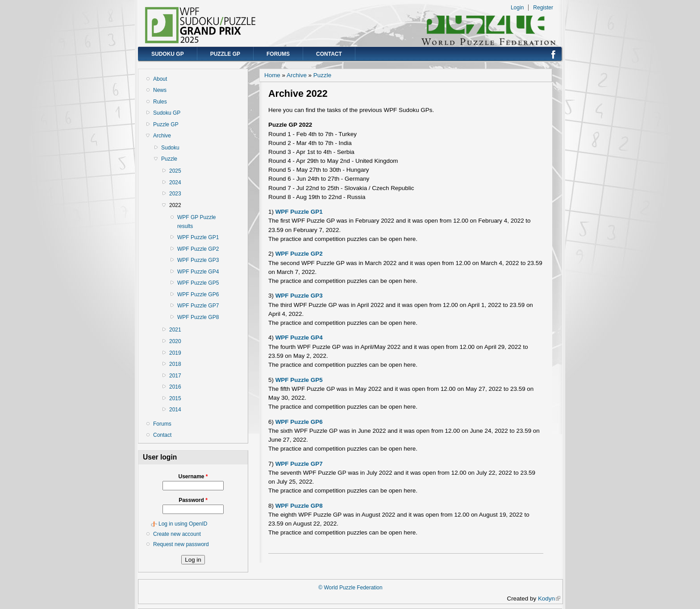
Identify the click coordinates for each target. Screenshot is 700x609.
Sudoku (170, 148)
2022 (175, 205)
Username (193, 476)
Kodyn (549, 599)
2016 (175, 387)
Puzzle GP (225, 54)
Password (193, 500)
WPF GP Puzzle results (196, 222)
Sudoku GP (168, 54)
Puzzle (169, 159)
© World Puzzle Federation (350, 588)
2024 (175, 182)
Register (543, 8)
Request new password (181, 544)
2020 (175, 341)
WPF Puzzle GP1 (198, 237)
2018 (175, 364)
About (160, 79)
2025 (175, 171)
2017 (175, 376)
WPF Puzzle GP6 (198, 294)
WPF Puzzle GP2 (198, 249)
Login (517, 8)
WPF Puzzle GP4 (198, 272)
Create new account (177, 534)
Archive (162, 136)
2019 (175, 353)
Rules (160, 102)
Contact (329, 54)
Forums (278, 54)
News (160, 90)
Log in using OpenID (183, 524)
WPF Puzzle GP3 (198, 260)
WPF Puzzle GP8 (198, 317)
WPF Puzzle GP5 (198, 283)
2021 (175, 330)
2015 (175, 398)
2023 (175, 194)
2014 (175, 410)
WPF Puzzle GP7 (198, 306)
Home (272, 75)
